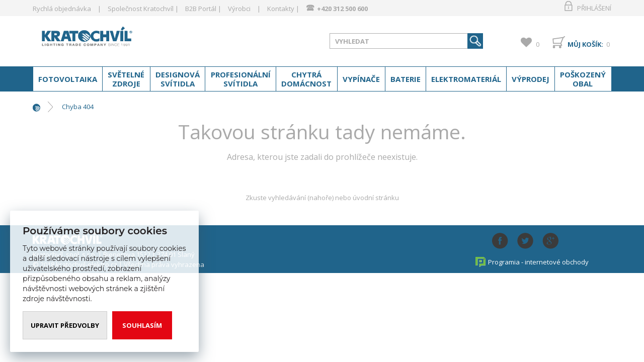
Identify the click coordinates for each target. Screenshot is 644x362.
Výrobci (239, 9)
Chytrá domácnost (306, 79)
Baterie (406, 79)
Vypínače (361, 79)
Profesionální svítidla (241, 79)
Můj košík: (585, 44)
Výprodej (531, 79)
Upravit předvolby (65, 325)
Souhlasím (142, 325)
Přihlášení (594, 8)
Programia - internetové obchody (538, 262)
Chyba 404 (78, 107)
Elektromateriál (466, 79)
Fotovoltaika (68, 79)
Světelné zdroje (126, 79)
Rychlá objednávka (62, 9)
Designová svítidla (178, 79)
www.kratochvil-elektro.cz (113, 39)
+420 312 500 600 (342, 9)
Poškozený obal (583, 79)
